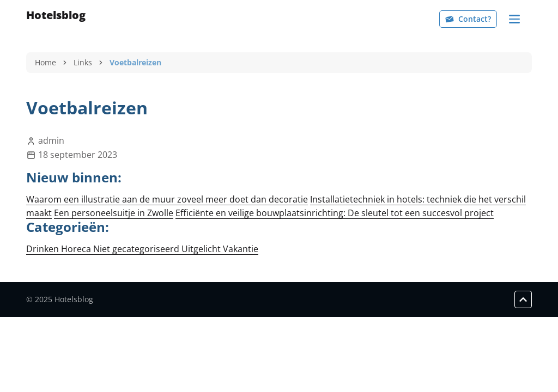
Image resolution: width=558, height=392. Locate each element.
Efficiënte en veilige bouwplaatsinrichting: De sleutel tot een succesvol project (335, 213)
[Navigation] (514, 19)
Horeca (77, 249)
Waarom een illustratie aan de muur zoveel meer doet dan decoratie (167, 199)
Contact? (468, 19)
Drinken (44, 249)
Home (46, 62)
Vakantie (241, 249)
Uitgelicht (202, 249)
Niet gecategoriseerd (137, 249)
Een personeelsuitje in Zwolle (114, 213)
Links (83, 62)
